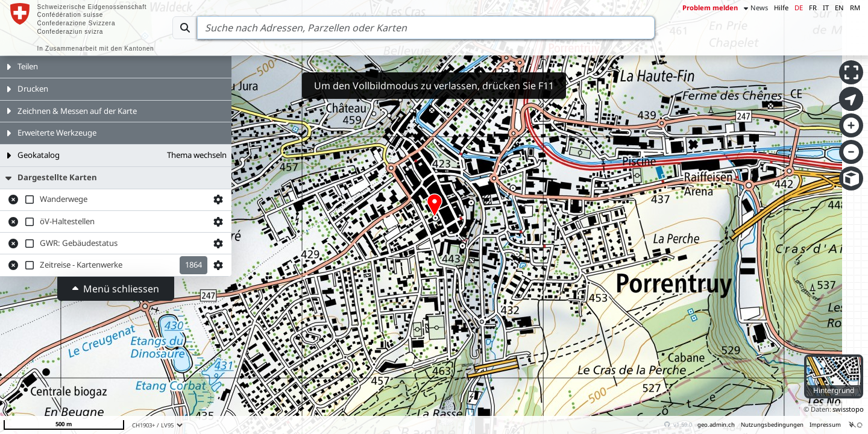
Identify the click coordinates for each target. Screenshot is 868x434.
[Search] (426, 28)
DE (799, 8)
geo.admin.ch (716, 425)
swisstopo (848, 409)
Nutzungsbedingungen (772, 425)
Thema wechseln (197, 155)
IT (826, 8)
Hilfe (781, 8)
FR (813, 8)
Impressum (825, 425)
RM (855, 8)
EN (839, 8)
